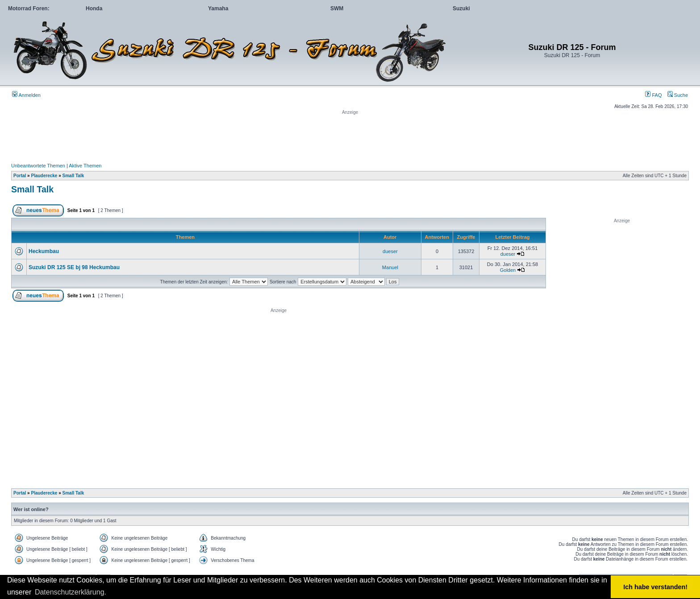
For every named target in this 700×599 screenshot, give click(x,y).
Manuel (390, 267)
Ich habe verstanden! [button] (655, 587)
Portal (20, 176)
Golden (508, 270)
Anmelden (26, 95)
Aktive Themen (85, 166)
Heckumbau (44, 251)
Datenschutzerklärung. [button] (71, 592)
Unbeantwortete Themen (38, 166)
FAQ (653, 95)
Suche (678, 95)
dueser (390, 251)
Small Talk (73, 176)
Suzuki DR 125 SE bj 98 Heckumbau (74, 267)
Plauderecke (44, 176)
